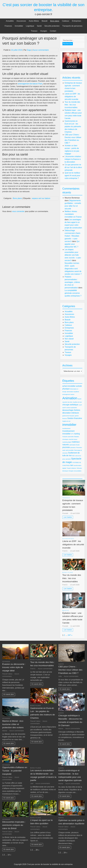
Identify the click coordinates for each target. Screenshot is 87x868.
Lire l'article (68, 517)
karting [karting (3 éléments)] (77, 434)
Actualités (10, 21)
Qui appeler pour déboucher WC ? (72, 244)
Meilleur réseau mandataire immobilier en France (73, 214)
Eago (29, 50)
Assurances (21, 21)
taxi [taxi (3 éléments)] (72, 465)
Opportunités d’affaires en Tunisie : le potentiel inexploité (15, 771)
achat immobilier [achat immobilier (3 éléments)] (69, 386)
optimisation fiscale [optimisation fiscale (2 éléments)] (74, 445)
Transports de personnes (72, 26)
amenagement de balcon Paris (30, 84)
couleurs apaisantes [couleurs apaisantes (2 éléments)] (72, 408)
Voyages (44, 31)
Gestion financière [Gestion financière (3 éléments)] (75, 418)
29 (37, 850)
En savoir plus (9, 694)
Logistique (30, 26)
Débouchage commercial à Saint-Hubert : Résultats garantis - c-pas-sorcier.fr (73, 236)
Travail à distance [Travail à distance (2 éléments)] (71, 468)
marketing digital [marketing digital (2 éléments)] (67, 442)
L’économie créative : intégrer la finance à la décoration (73, 159)
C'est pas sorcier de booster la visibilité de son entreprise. (50, 864)
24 (65, 853)
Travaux (34, 31)
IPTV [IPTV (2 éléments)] (72, 434)
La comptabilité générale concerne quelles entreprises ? (73, 293)
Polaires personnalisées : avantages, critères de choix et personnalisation (72, 282)
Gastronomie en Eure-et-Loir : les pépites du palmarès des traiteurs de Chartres (73, 126)
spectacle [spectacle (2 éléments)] (68, 459)
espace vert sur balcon (41, 198)
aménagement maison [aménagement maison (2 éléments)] (68, 394)
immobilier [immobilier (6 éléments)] (69, 425)
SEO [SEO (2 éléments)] (73, 456)
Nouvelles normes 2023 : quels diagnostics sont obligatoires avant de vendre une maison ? (73, 269)
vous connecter (18, 211)
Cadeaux (66, 21)
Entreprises (77, 21)
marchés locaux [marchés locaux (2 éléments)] (73, 439)
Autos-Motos (34, 21)
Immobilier (19, 26)
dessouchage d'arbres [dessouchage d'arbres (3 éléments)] (71, 410)
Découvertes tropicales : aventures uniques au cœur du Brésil (14, 825)
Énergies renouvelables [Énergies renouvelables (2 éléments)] (75, 471)
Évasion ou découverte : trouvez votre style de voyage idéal (14, 667)
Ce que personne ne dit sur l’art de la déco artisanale (73, 167)
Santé (39, 26)
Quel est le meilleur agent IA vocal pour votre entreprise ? (72, 176)
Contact (53, 31)
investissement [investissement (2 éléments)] (66, 428)
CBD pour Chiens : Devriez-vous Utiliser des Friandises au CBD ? (70, 670)
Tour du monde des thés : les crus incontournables (72, 105)
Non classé (69, 339)
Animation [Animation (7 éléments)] (70, 398)
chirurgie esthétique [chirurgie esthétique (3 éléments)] (70, 405)
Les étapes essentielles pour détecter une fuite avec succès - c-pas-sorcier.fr (73, 255)
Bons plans (55, 21)
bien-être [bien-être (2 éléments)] (70, 402)
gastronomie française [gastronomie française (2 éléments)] (68, 416)
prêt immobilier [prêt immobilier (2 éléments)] (70, 450)
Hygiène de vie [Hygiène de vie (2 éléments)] (66, 421)
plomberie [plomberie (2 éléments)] (73, 448)
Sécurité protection (52, 26)
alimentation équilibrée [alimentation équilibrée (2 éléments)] (73, 392)
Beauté (45, 21)
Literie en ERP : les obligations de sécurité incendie (72, 97)
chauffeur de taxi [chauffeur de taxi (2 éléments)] (77, 402)
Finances (8, 26)
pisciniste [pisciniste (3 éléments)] (66, 447)
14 (9, 855)
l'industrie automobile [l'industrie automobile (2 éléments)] (68, 437)
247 (69, 635)
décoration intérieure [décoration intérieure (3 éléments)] (71, 413)
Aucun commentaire (41, 50)
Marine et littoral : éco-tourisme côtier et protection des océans (13, 724)
